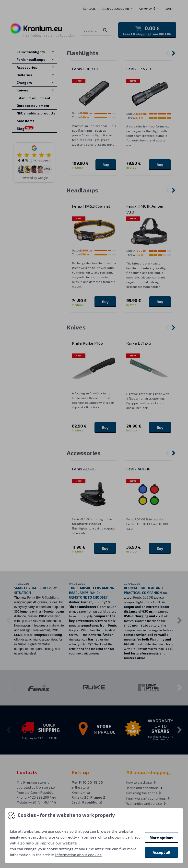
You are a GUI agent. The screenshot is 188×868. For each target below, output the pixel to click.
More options (161, 838)
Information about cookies (78, 855)
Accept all (162, 852)
